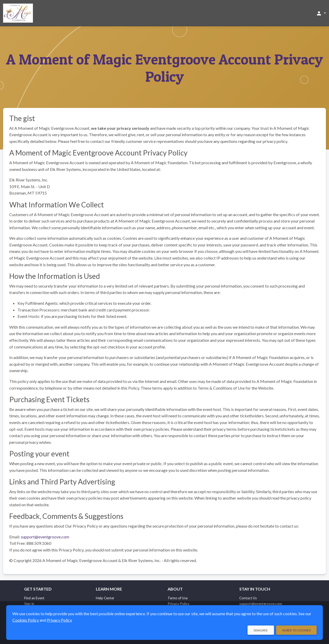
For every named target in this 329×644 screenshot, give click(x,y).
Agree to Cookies (296, 630)
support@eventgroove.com (45, 537)
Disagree (261, 630)
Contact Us (248, 598)
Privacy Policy (59, 620)
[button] (321, 13)
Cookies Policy (26, 620)
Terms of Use (178, 598)
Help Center (105, 598)
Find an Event (34, 598)
